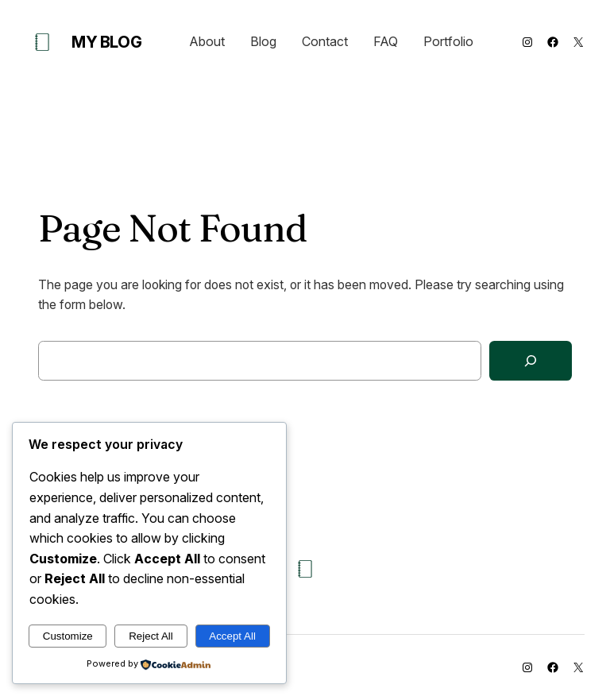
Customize (68, 636)
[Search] (531, 361)
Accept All (232, 636)
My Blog (106, 42)
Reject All (151, 636)
